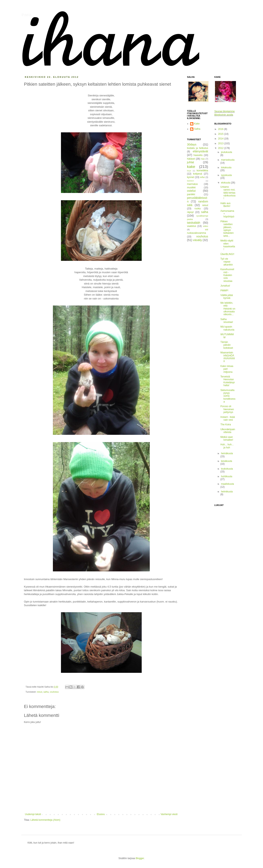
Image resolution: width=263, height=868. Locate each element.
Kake (197, 124)
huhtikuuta (227, 476)
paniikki (191, 194)
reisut (40, 692)
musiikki (191, 188)
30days (192, 144)
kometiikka (202, 171)
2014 (221, 139)
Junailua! (225, 286)
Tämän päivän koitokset (227, 345)
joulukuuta (227, 152)
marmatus (192, 184)
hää (203, 159)
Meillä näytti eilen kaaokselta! (228, 245)
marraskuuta (228, 160)
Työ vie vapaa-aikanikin (227, 262)
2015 (221, 134)
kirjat (189, 171)
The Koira (226, 425)
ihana (27, 15)
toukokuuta (227, 469)
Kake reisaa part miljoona (227, 369)
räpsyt (190, 212)
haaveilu (198, 155)
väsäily (197, 240)
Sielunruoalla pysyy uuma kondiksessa (228, 396)
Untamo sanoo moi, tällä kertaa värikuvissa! (228, 193)
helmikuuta (227, 492)
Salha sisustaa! (227, 321)
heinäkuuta (227, 453)
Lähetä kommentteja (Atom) (45, 820)
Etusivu (101, 814)
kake (191, 167)
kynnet (191, 177)
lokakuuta (226, 167)
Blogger (140, 858)
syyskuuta (226, 175)
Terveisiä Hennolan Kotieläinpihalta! (227, 381)
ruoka (198, 209)
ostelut (191, 191)
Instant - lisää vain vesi (228, 418)
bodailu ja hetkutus (198, 148)
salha (46, 692)
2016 (221, 129)
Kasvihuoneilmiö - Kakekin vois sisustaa (227, 275)
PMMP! (224, 291)
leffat (202, 177)
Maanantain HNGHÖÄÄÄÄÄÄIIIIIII (228, 357)
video (205, 226)
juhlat (191, 162)
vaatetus (192, 226)
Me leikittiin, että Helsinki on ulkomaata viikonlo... (228, 309)
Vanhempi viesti (169, 814)
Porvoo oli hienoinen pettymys (227, 409)
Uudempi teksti (33, 814)
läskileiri (191, 181)
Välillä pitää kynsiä (227, 297)
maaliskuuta (227, 484)
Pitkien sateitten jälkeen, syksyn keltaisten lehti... (227, 229)
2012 (221, 148)
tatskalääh (194, 223)
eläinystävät (200, 151)
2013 (221, 143)
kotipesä (198, 174)
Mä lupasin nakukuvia (227, 328)
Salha (197, 129)
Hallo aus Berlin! (225, 205)
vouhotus (54, 692)
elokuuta (226, 183)
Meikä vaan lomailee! (227, 438)
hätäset (191, 159)
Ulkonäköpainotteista (228, 431)
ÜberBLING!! (227, 254)
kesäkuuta (227, 461)
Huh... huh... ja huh (227, 446)
